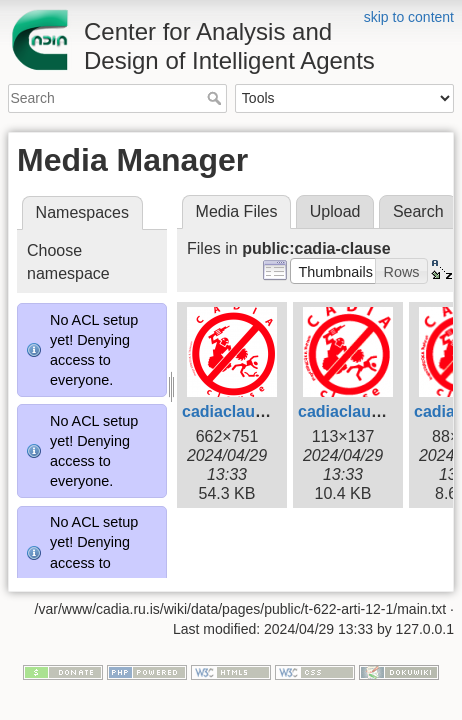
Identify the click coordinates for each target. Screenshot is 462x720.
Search (216, 98)
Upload (335, 211)
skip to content (409, 17)
